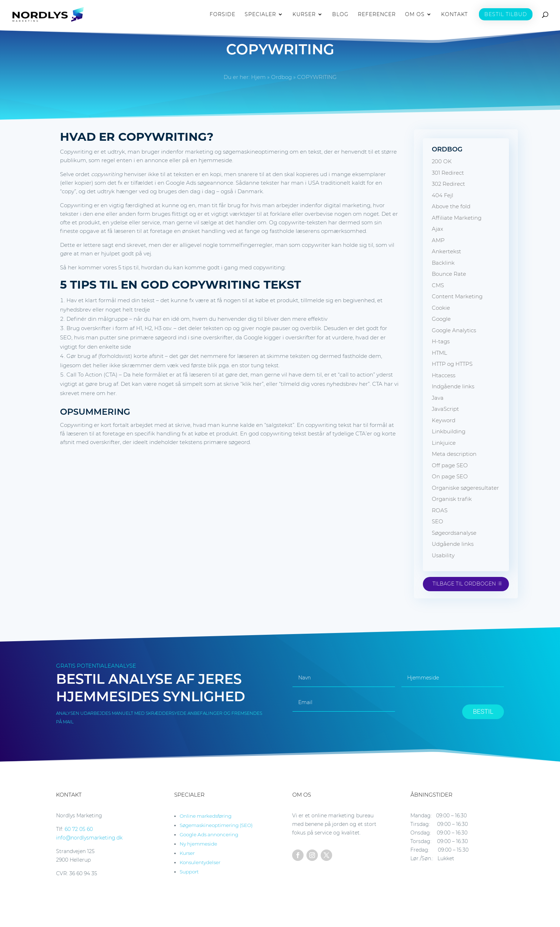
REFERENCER (377, 15)
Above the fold (451, 206)
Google (441, 319)
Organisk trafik (452, 499)
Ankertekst (446, 251)
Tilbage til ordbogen (464, 584)
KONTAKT (454, 15)
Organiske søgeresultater (465, 488)
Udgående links (453, 544)
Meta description (454, 454)
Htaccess (444, 375)
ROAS (440, 510)
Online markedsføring (206, 816)
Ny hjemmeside (198, 844)
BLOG (340, 15)
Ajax (437, 229)
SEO (437, 521)
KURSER (304, 15)
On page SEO (450, 476)
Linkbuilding (449, 431)
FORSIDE (222, 15)
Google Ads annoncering (209, 834)
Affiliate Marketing (457, 218)
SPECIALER (260, 15)
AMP (438, 240)
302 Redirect (448, 184)
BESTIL (483, 711)
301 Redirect (448, 173)
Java (438, 398)
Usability (443, 555)
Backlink (443, 263)
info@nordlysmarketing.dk (89, 838)
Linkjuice (444, 443)
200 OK (442, 161)
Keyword (444, 420)
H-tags (441, 341)
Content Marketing (457, 296)
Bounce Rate (449, 274)
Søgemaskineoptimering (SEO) (216, 825)
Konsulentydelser (200, 862)
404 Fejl (442, 195)
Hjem (258, 77)
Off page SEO (450, 465)
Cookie (441, 308)
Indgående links (453, 386)
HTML (439, 353)
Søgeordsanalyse (454, 533)
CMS (438, 285)
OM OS (415, 15)
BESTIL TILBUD (506, 14)
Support (189, 872)
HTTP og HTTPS (452, 364)
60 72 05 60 (79, 829)
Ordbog (281, 77)
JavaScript (445, 409)
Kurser (187, 853)
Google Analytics (454, 330)
